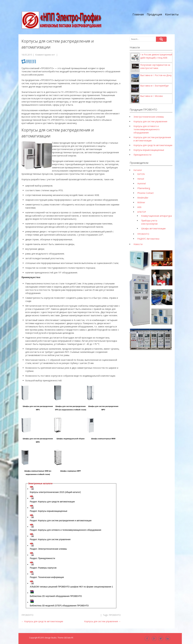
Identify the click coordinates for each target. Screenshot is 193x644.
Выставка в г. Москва (151, 96)
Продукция (154, 14)
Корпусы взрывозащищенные (149, 150)
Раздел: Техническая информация (47, 577)
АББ (139, 207)
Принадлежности (142, 155)
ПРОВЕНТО (27, 615)
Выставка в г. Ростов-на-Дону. (156, 75)
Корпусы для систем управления (102, 621)
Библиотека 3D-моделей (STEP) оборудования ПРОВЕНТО (59, 606)
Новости (138, 244)
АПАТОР (142, 212)
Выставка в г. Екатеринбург (155, 86)
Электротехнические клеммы (149, 117)
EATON (141, 174)
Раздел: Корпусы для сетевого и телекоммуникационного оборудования (66, 530)
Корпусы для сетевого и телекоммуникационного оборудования (147, 129)
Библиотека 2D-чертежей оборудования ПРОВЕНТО (56, 596)
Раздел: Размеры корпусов (43, 568)
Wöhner (141, 202)
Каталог (138, 170)
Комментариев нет (45, 55)
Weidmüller (143, 198)
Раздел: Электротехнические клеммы (48, 549)
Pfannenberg (144, 188)
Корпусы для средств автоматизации (42, 621)
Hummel (142, 183)
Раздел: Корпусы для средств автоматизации (52, 502)
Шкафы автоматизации (153, 228)
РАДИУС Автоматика (148, 239)
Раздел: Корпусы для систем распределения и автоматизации (61, 521)
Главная (138, 14)
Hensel (141, 179)
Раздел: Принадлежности (42, 558)
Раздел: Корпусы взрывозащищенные (49, 511)
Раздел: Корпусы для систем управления (50, 539)
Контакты (172, 14)
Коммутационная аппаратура (156, 216)
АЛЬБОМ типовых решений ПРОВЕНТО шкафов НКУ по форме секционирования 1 (71, 587)
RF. (72, 638)
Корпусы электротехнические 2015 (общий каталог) (55, 492)
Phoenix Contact (145, 193)
